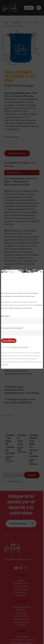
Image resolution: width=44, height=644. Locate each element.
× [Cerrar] (41, 271)
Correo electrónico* (12, 328)
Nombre (6, 316)
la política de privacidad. (19, 347)
